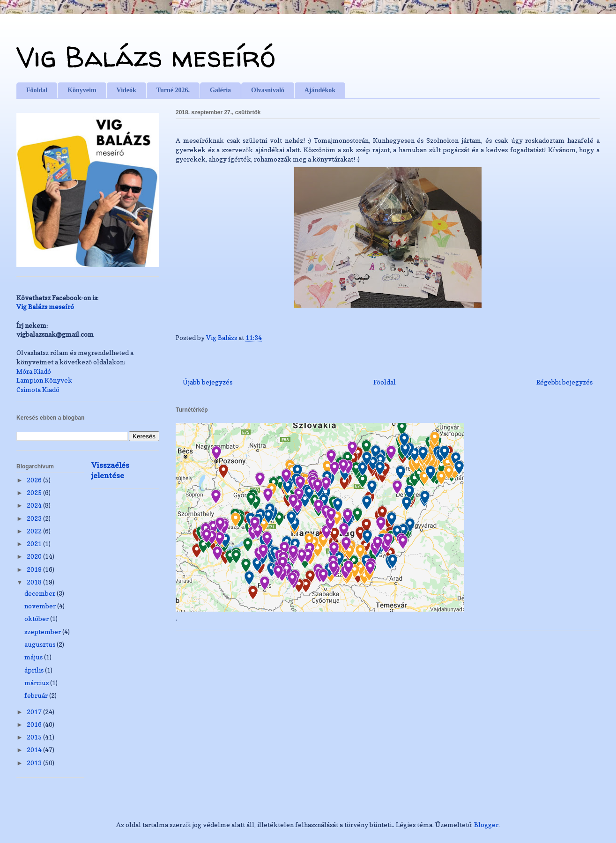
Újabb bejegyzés (208, 382)
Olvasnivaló (268, 90)
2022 (35, 531)
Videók (126, 90)
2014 (35, 750)
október (37, 618)
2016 (35, 724)
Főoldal (37, 90)
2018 (35, 582)
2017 (35, 712)
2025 (35, 492)
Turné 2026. (173, 90)
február (37, 695)
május (34, 657)
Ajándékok (320, 90)
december (41, 593)
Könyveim (82, 90)
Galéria (220, 90)
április (35, 670)
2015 (35, 737)
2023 (35, 518)
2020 (35, 556)
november (41, 606)
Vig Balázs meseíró (146, 57)
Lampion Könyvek (44, 380)
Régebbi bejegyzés (564, 382)
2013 (35, 763)
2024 (35, 505)
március (37, 683)
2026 (35, 480)
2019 (35, 569)
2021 (35, 544)
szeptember (43, 632)
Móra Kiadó (34, 371)
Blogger (486, 825)
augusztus (41, 644)
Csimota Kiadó (38, 389)
